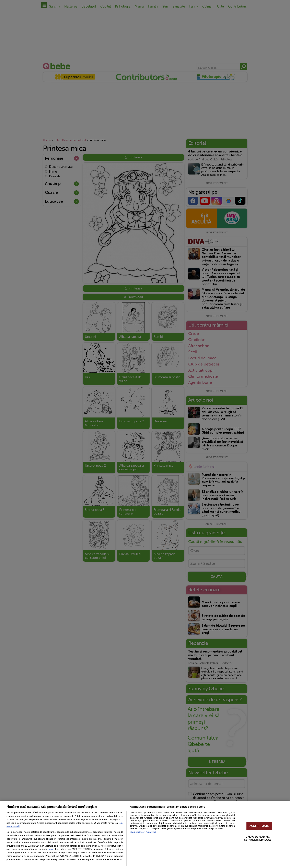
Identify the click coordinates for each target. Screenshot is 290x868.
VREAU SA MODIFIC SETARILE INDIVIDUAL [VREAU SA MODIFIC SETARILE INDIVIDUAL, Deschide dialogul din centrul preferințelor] (258, 838)
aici (51, 849)
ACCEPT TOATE (259, 826)
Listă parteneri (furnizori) (143, 832)
